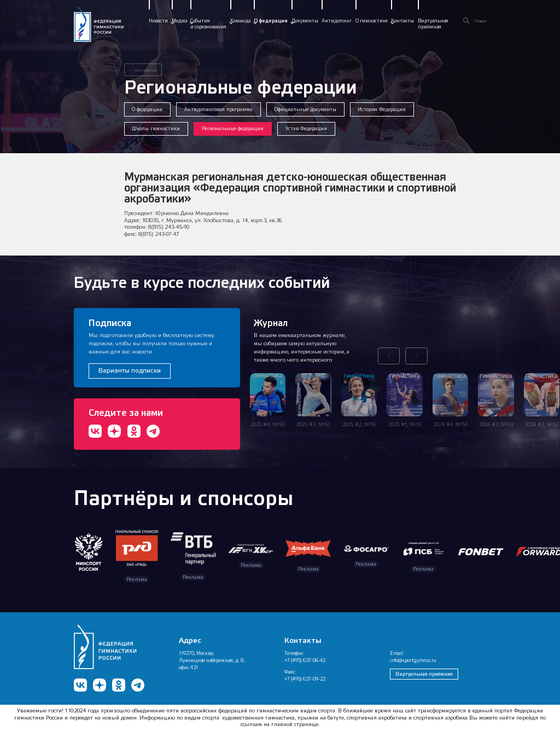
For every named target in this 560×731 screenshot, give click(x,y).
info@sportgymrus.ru (413, 660)
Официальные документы (305, 109)
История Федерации (382, 109)
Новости (158, 21)
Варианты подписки (130, 370)
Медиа (179, 21)
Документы (305, 21)
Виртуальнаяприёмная (433, 24)
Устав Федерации (306, 129)
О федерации (271, 21)
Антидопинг (337, 21)
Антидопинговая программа (218, 109)
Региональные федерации (233, 129)
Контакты (402, 21)
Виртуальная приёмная (424, 674)
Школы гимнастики (156, 129)
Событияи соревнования (208, 24)
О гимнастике (372, 21)
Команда (240, 21)
